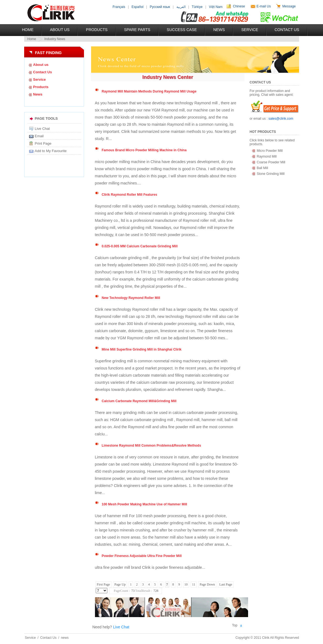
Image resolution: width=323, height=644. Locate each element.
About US (60, 30)
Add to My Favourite (51, 151)
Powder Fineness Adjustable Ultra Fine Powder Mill (142, 556)
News (219, 30)
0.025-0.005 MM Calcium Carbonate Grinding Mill (140, 246)
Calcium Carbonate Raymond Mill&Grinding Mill (139, 401)
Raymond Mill (267, 156)
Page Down (207, 584)
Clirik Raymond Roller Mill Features (130, 195)
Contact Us (287, 30)
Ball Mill (262, 168)
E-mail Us (264, 6)
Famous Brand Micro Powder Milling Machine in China (144, 150)
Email (39, 136)
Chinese (239, 6)
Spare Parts (137, 30)
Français (119, 7)
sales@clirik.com (281, 119)
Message (289, 6)
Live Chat (42, 129)
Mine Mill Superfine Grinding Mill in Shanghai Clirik (142, 349)
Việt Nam (216, 7)
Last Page (226, 584)
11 (194, 584)
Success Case (182, 30)
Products (97, 30)
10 (186, 584)
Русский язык (160, 7)
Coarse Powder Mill (271, 162)
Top (235, 625)
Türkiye (197, 7)
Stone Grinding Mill (271, 174)
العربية (181, 7)
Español (137, 7)
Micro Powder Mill (270, 151)
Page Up (120, 584)
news (65, 638)
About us (41, 65)
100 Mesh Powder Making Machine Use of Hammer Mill (144, 504)
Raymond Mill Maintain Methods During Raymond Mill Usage (149, 91)
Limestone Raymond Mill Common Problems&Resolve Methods (151, 446)
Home (28, 30)
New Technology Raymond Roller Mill (131, 298)
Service (250, 30)
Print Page (43, 143)
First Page (103, 584)
